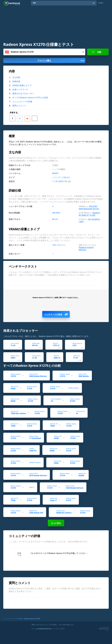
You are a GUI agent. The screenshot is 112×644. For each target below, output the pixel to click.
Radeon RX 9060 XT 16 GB (89, 213)
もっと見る (56, 522)
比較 (97, 52)
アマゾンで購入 (61, 60)
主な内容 (16, 77)
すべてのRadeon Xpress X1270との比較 (30, 97)
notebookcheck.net (44, 627)
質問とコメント (19, 106)
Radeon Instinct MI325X (86, 247)
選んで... (83, 52)
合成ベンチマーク (20, 89)
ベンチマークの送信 (56, 313)
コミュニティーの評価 (22, 102)
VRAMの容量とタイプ (22, 85)
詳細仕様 (16, 81)
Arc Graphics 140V (89, 219)
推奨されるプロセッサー (23, 93)
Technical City (12, 3)
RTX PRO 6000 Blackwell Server (89, 206)
